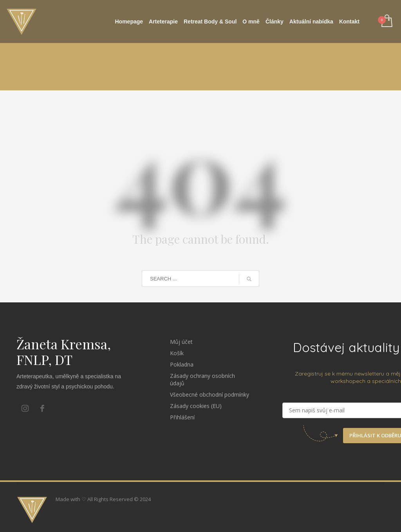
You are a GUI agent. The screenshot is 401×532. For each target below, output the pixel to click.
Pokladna (182, 364)
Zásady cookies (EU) (196, 406)
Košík (177, 353)
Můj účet (181, 342)
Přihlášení (182, 417)
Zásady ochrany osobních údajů (202, 379)
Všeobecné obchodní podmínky (210, 395)
